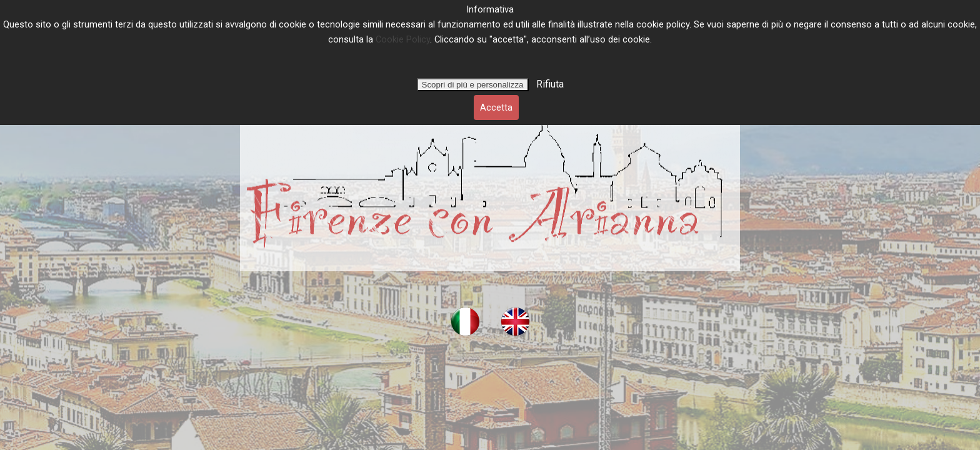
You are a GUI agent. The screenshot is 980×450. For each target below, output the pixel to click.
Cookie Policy (403, 39)
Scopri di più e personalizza (473, 85)
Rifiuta (549, 84)
